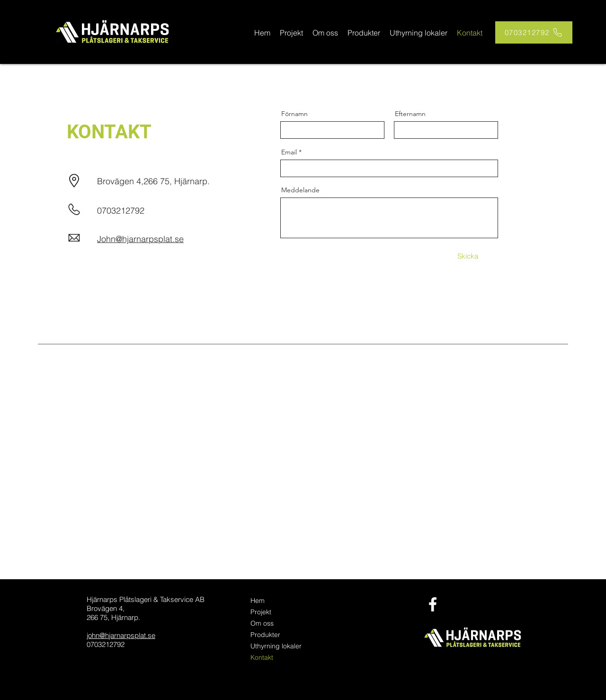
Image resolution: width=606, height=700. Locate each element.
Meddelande (300, 190)
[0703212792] (534, 32)
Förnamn (294, 114)
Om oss (262, 623)
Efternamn (410, 114)
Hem (258, 601)
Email (289, 152)
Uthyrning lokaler (276, 646)
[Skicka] (468, 256)
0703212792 (121, 211)
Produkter (265, 635)
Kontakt (262, 657)
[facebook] (433, 604)
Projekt (261, 612)
